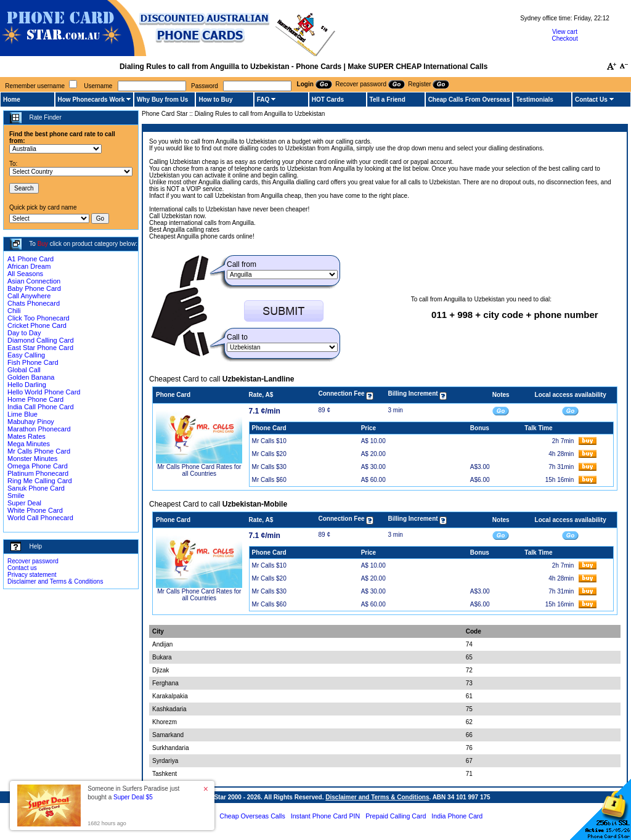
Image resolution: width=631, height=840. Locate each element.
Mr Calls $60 (269, 480)
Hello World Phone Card (44, 392)
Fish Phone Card (33, 362)
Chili (14, 311)
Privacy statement (32, 575)
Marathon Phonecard (39, 429)
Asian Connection (34, 281)
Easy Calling (26, 355)
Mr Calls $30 (269, 467)
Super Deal (24, 503)
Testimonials (534, 100)
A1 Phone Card (31, 259)
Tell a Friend (388, 100)
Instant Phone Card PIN (326, 816)
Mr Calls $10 (269, 441)
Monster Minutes (32, 459)
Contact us (22, 568)
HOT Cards (328, 100)
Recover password (33, 561)
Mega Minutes (29, 444)
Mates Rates (26, 436)
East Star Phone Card (40, 348)
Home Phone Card (35, 399)
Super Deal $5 (133, 797)
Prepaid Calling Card (396, 816)
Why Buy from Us (162, 100)
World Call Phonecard (40, 518)
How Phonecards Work (92, 100)
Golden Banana (31, 377)
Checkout (564, 39)
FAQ (263, 100)
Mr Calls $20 (269, 454)
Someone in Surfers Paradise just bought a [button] (133, 793)
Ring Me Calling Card (40, 481)
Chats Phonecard (34, 303)
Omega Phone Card (38, 466)
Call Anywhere (29, 296)
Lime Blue (22, 414)
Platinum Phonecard (38, 473)
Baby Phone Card (34, 288)
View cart (565, 32)
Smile (16, 495)
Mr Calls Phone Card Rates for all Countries (199, 470)
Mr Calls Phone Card (39, 451)
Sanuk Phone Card (36, 488)
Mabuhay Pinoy (31, 422)
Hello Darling (27, 385)
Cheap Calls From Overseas (469, 100)
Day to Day (24, 333)
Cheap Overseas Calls (252, 816)
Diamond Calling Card (41, 340)
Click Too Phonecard (39, 318)
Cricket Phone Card (37, 325)
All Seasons (25, 274)
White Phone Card (35, 510)
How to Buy (215, 100)
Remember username (35, 86)
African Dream (29, 266)
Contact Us (591, 100)
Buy (43, 244)
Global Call (24, 370)
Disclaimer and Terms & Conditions (55, 581)
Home (12, 100)
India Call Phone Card (41, 407)
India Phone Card (457, 816)
